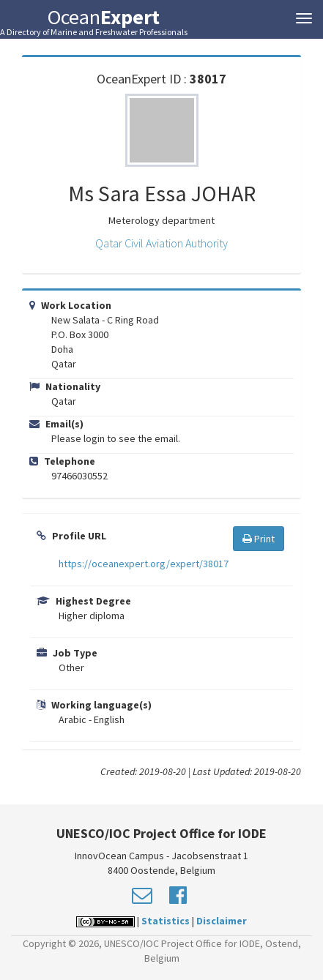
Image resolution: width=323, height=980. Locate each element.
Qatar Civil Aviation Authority (161, 243)
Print (259, 539)
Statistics (166, 921)
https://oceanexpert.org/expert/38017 (144, 564)
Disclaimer (222, 921)
